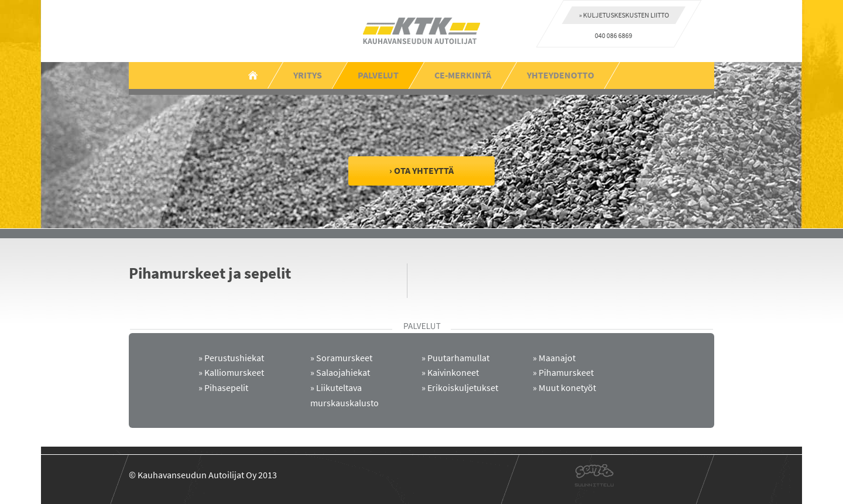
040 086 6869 (614, 35)
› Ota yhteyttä (421, 170)
